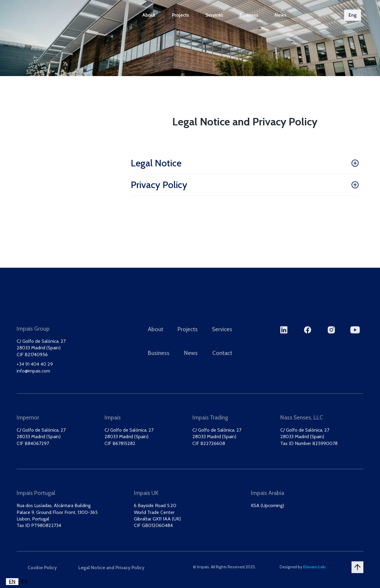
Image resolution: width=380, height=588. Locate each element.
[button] (353, 15)
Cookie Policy (42, 573)
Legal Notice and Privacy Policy (111, 573)
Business (249, 15)
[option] (24, 582)
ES (24, 581)
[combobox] (12, 582)
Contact (222, 359)
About (149, 15)
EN (12, 581)
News (280, 15)
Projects (180, 15)
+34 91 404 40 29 (35, 370)
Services (214, 15)
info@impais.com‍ (33, 377)
